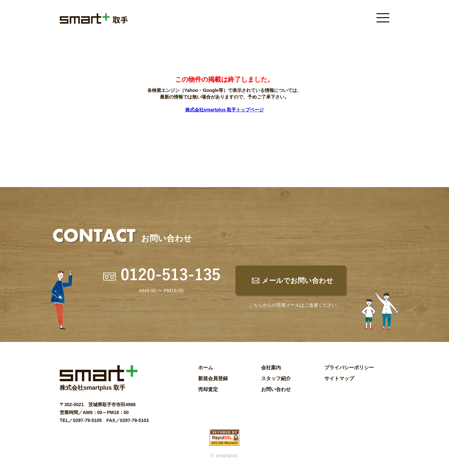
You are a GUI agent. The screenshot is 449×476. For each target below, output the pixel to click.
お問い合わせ (276, 389)
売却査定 (208, 389)
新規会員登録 (213, 378)
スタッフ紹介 (276, 378)
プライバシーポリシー (349, 367)
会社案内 (271, 367)
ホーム (206, 367)
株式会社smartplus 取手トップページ (225, 110)
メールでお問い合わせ (298, 280)
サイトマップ (339, 378)
